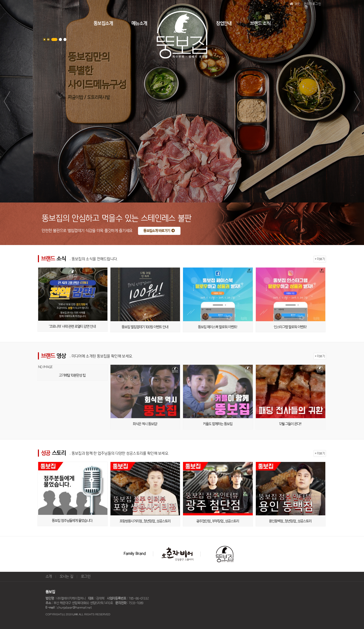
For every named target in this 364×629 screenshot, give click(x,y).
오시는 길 (66, 576)
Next (357, 101)
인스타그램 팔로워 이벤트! (290, 327)
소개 (49, 576)
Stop (48, 39)
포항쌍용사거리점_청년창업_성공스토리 (145, 521)
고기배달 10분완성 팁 (72, 375)
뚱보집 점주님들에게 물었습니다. (72, 521)
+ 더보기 (320, 259)
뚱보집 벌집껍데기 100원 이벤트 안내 (145, 327)
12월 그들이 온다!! (290, 424)
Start (44, 39)
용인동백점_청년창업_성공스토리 (290, 521)
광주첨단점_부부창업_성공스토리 (218, 521)
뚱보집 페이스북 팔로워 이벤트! (218, 327)
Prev (7, 101)
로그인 (86, 576)
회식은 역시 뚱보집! (145, 424)
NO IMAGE (45, 367)
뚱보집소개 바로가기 (159, 231)
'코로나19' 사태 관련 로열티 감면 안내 (72, 327)
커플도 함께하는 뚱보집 (218, 424)
